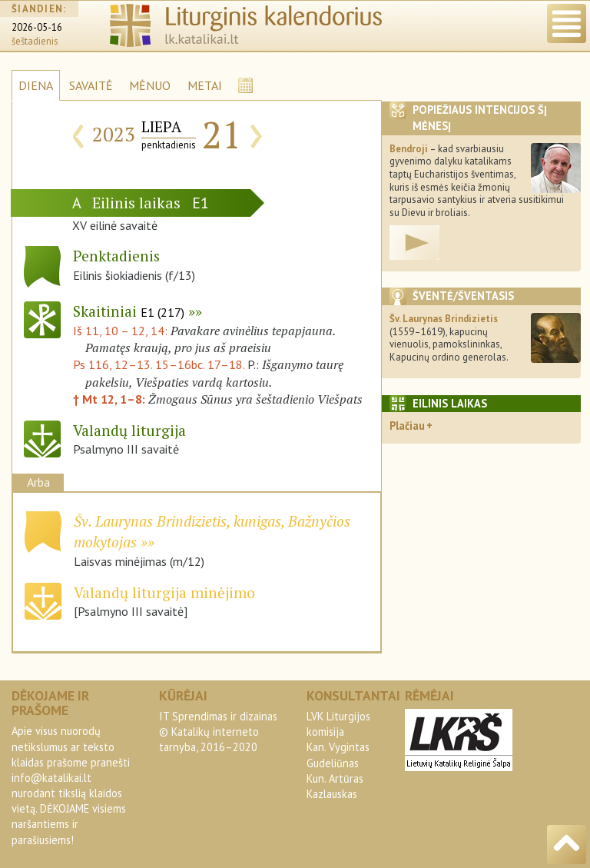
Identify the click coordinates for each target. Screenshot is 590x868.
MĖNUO (150, 85)
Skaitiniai (129, 311)
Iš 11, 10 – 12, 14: (122, 331)
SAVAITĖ (91, 85)
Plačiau (407, 426)
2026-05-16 (37, 27)
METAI (205, 85)
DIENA (36, 85)
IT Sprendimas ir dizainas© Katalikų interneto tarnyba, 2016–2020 (218, 732)
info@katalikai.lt (51, 778)
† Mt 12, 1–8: (111, 399)
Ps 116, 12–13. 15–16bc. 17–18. (159, 364)
